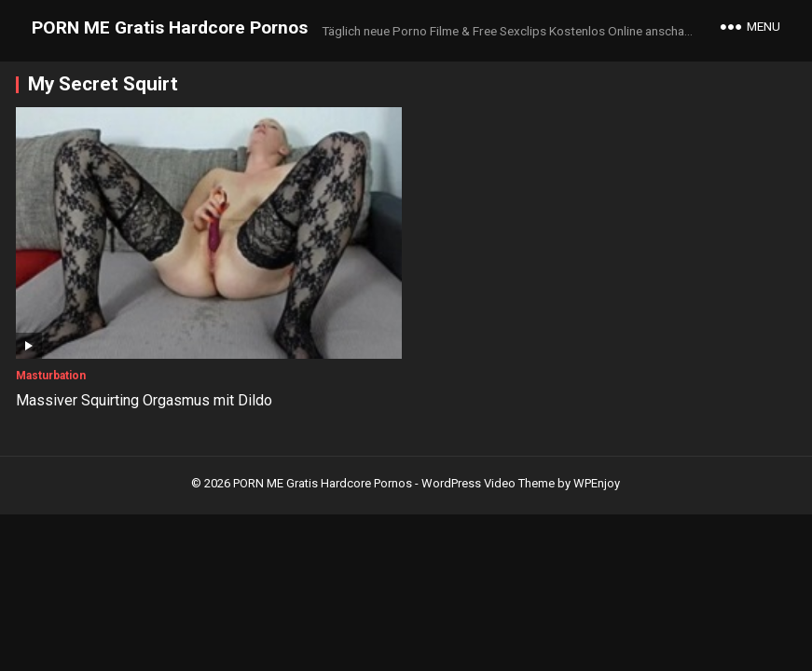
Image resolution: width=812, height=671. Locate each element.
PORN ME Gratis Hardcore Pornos (170, 27)
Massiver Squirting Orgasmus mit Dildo (144, 400)
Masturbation (51, 376)
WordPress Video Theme (488, 483)
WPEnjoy (597, 483)
